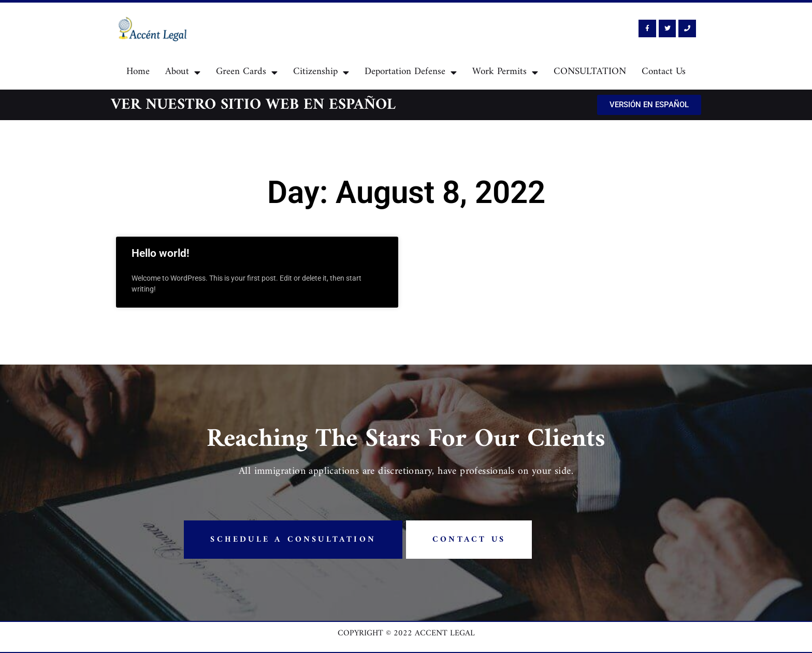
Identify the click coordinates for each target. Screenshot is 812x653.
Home (138, 72)
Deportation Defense (411, 72)
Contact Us (664, 72)
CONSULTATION (590, 72)
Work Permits (505, 72)
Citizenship (321, 72)
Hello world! (161, 253)
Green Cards (247, 72)
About (183, 72)
